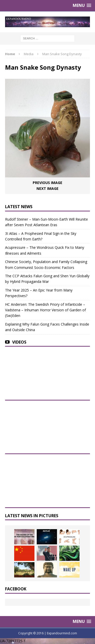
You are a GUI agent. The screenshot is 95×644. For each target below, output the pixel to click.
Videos (19, 342)
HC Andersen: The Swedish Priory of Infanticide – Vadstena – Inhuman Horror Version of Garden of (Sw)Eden (45, 310)
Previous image (48, 183)
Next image (48, 188)
